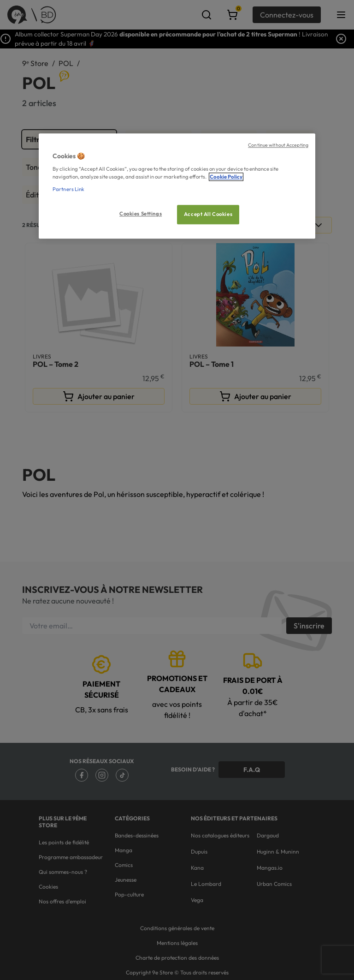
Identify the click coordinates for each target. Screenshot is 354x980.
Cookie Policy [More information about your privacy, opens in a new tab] (226, 177)
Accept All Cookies (208, 215)
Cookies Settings (141, 214)
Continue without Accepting (278, 145)
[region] (177, 186)
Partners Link (68, 190)
